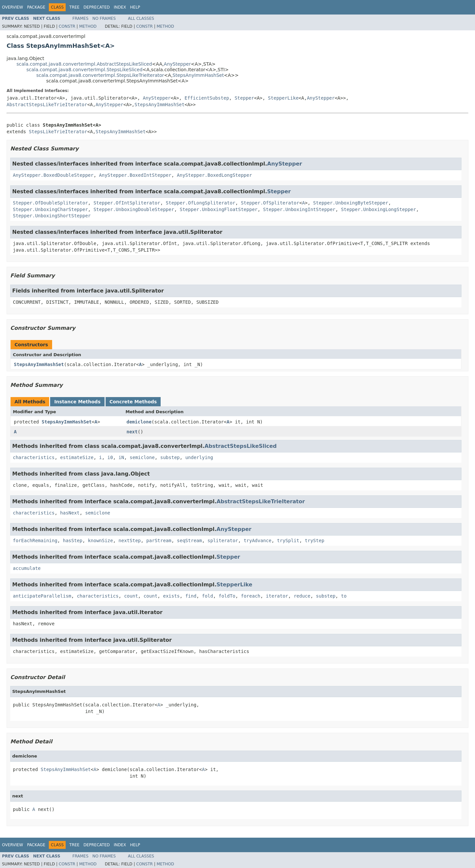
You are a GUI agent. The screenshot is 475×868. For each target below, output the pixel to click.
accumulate (27, 568)
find (191, 596)
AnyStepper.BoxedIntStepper (135, 175)
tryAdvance (258, 541)
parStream (159, 541)
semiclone (142, 457)
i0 (110, 457)
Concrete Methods (133, 402)
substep (170, 457)
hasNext (70, 513)
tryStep (315, 541)
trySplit (288, 541)
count (131, 596)
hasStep (73, 541)
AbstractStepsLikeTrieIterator (47, 105)
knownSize (101, 541)
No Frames (104, 18)
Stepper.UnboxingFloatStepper (219, 209)
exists (171, 596)
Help (135, 7)
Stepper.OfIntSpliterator (127, 203)
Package (36, 7)
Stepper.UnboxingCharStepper (50, 209)
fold (207, 596)
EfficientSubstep (207, 98)
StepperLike (283, 98)
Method (88, 26)
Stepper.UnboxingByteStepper (351, 203)
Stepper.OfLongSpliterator (201, 203)
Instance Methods (77, 402)
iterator (277, 596)
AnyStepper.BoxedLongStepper (214, 175)
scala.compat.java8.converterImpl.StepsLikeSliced (84, 70)
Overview (13, 7)
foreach (251, 596)
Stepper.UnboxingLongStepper (379, 209)
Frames (81, 18)
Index (120, 7)
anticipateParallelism (42, 596)
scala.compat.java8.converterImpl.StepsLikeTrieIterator (100, 75)
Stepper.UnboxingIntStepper (299, 209)
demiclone (139, 422)
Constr (67, 26)
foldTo (227, 596)
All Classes (141, 18)
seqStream (189, 541)
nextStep (129, 541)
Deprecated (97, 7)
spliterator (223, 541)
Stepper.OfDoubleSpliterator (50, 203)
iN (121, 457)
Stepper (244, 98)
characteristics (34, 457)
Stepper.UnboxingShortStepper (52, 216)
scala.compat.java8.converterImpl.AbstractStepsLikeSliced (84, 64)
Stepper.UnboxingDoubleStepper (134, 209)
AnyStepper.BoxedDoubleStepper (53, 175)
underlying (199, 457)
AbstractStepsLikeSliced (241, 446)
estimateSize (77, 457)
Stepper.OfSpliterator (270, 203)
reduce (302, 596)
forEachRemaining (35, 541)
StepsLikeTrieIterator (58, 132)
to (344, 596)
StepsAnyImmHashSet (198, 75)
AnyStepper (177, 64)
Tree (74, 7)
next (132, 432)
